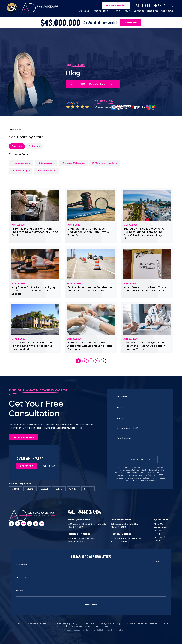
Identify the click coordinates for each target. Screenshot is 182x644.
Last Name (20, 590)
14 (97, 361)
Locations (139, 11)
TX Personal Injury (21, 171)
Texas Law (17, 146)
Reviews (115, 11)
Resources (153, 11)
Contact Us (167, 11)
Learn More (131, 22)
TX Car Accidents (46, 163)
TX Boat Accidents (21, 163)
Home (11, 130)
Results (127, 11)
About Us (84, 11)
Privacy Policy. (117, 630)
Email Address (22, 565)
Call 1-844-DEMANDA (84, 512)
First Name (21, 578)
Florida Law (34, 146)
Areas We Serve (161, 537)
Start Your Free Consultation (93, 84)
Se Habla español (116, 5)
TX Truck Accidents (46, 171)
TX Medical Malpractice (73, 163)
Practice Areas (100, 11)
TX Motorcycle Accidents (104, 163)
